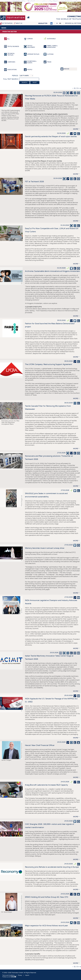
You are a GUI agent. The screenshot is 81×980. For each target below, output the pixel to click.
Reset (35, 83)
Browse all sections (73, 23)
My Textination (7, 23)
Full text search (11, 79)
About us (19, 23)
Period (15, 76)
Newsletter (43, 23)
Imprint (27, 975)
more (76, 129)
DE (57, 23)
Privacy (20, 975)
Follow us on (9, 977)
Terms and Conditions (9, 975)
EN (60, 23)
